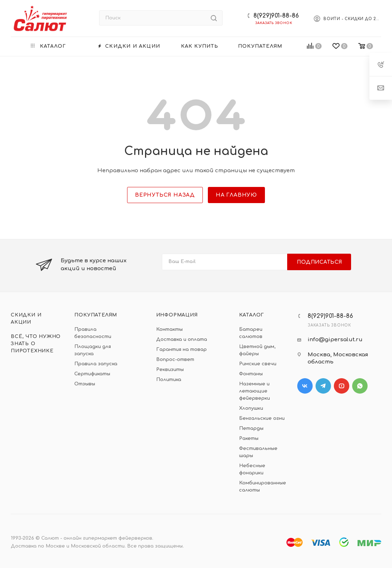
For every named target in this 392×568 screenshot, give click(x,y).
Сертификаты (92, 374)
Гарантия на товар (181, 349)
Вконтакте (305, 386)
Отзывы (85, 384)
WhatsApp (360, 386)
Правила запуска (96, 364)
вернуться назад (165, 195)
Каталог (252, 315)
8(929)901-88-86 (276, 16)
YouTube (342, 386)
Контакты (169, 329)
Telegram (323, 386)
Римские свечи (258, 364)
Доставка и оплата (182, 339)
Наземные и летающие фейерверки (255, 391)
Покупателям (96, 315)
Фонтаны (251, 374)
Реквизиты (170, 370)
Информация (177, 315)
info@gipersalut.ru (335, 340)
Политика (169, 380)
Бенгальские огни (262, 418)
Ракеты (249, 438)
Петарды (251, 428)
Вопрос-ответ (175, 360)
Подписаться (320, 262)
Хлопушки (251, 408)
